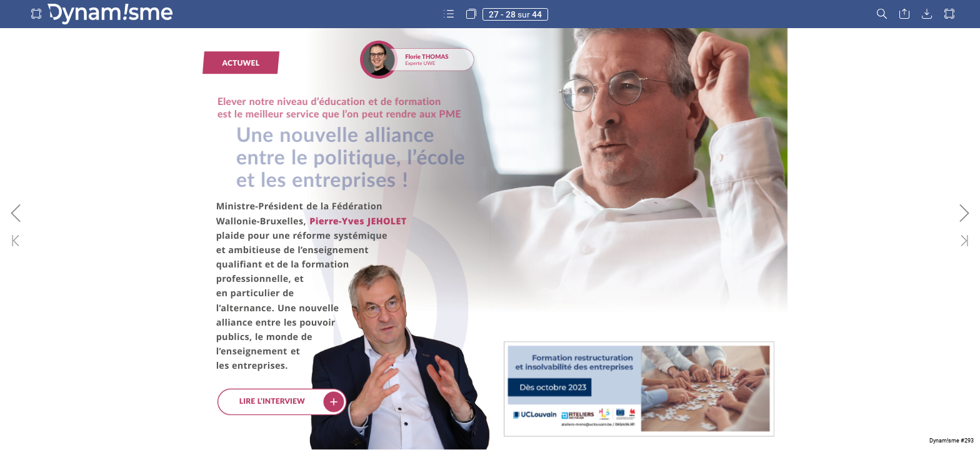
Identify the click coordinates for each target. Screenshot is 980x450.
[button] (36, 14)
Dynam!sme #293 (952, 441)
